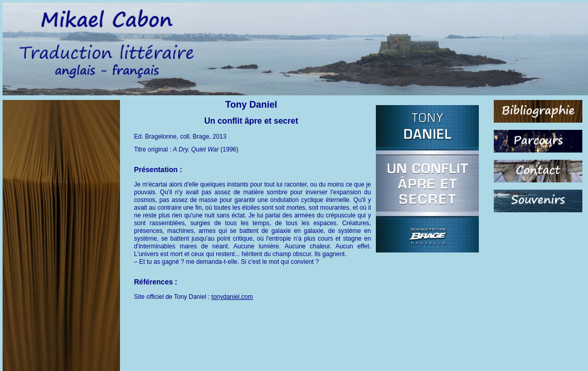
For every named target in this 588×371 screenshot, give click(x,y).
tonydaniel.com (232, 297)
